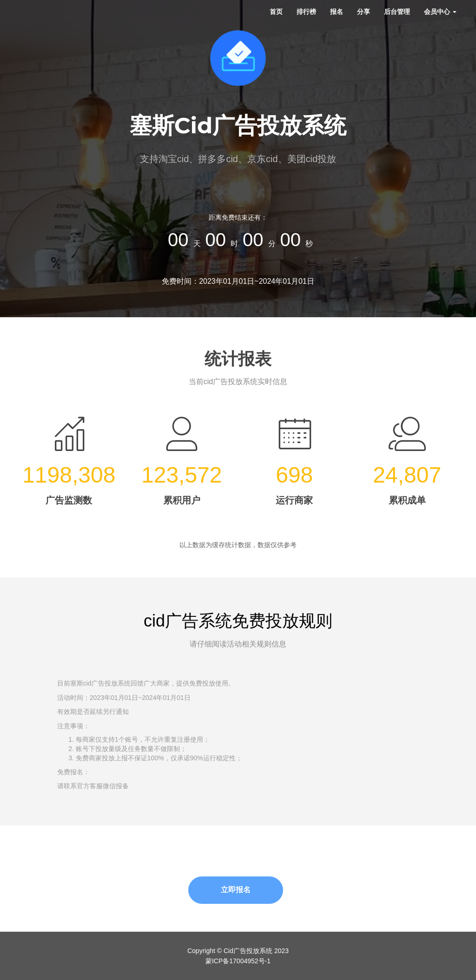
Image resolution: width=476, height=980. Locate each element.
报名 (337, 12)
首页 (276, 12)
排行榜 (306, 12)
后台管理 (397, 12)
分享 (364, 12)
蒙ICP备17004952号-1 (238, 961)
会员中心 (440, 12)
